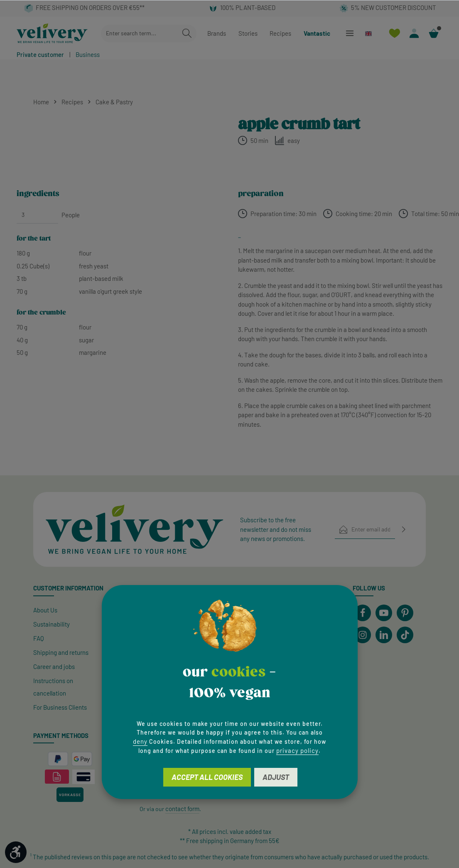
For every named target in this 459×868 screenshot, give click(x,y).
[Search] (187, 33)
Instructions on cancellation (53, 687)
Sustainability (52, 624)
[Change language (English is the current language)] (372, 33)
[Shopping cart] (433, 33)
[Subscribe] (404, 530)
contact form (182, 809)
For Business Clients (60, 707)
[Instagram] (363, 635)
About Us (45, 610)
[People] (37, 215)
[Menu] (350, 33)
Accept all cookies (207, 777)
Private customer (40, 54)
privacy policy (297, 750)
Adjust (276, 777)
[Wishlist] (394, 33)
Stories (248, 33)
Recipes (280, 33)
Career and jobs (54, 666)
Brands (217, 33)
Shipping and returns (61, 652)
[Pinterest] (405, 613)
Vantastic (317, 33)
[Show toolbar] (16, 852)
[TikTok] (405, 635)
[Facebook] (363, 613)
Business (88, 54)
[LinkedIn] (384, 635)
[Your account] (414, 33)
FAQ (39, 638)
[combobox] (139, 33)
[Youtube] (384, 613)
